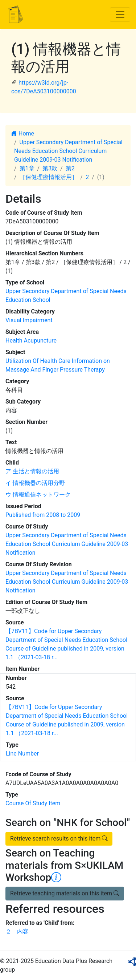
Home (23, 133)
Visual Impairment (29, 320)
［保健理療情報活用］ (49, 177)
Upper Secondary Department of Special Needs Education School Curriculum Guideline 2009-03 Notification (68, 151)
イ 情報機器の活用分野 (35, 483)
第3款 (50, 168)
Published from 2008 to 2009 (43, 515)
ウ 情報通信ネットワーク (38, 495)
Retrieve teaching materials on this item (65, 893)
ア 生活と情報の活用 (32, 471)
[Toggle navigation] (120, 15)
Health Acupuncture (31, 341)
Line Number (22, 754)
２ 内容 (17, 932)
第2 (70, 168)
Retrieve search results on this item (59, 839)
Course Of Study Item (33, 803)
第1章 (27, 168)
